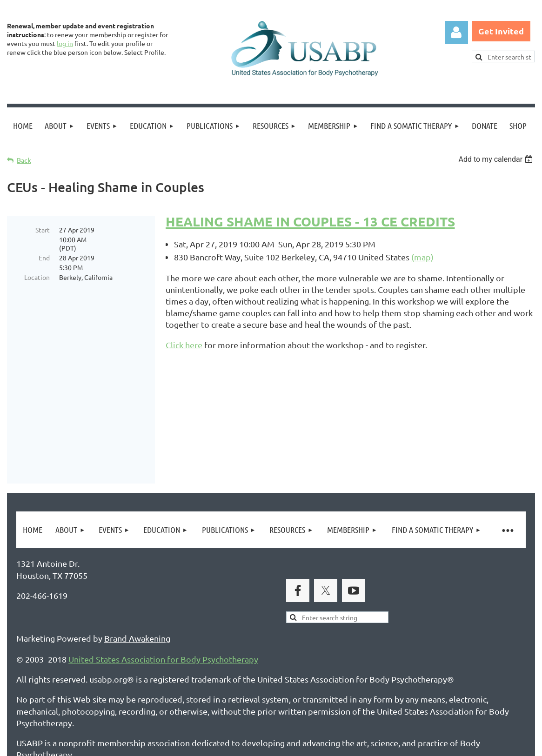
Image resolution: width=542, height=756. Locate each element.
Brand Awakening (137, 567)
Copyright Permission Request (194, 704)
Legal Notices (103, 704)
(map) (422, 257)
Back (24, 160)
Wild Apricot (424, 745)
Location (37, 277)
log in (65, 43)
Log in (456, 33)
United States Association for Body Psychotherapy (163, 587)
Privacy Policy (42, 704)
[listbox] (497, 159)
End (44, 258)
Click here (184, 345)
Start (43, 230)
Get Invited (501, 31)
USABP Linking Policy (301, 704)
